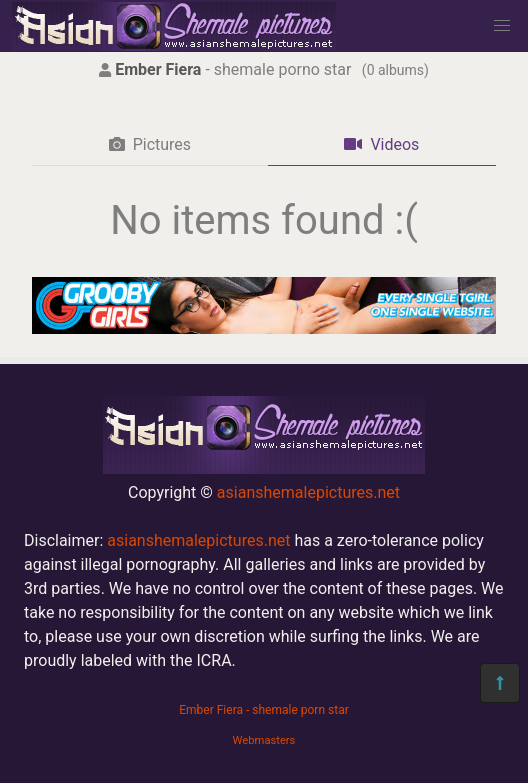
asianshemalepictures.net (308, 492)
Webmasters (264, 740)
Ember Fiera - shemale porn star (263, 710)
